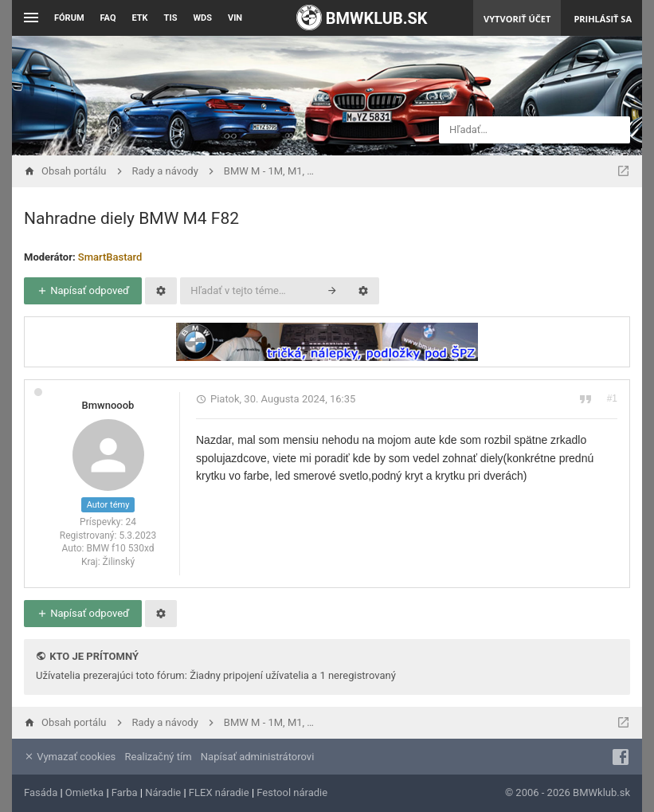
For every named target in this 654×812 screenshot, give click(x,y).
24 (131, 522)
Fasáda (41, 792)
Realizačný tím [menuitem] (159, 757)
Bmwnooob (108, 405)
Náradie (163, 792)
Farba (125, 792)
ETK (140, 18)
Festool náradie (292, 792)
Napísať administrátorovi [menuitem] (257, 757)
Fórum (69, 18)
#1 (612, 398)
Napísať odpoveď (83, 290)
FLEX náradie (219, 792)
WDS (202, 18)
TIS (171, 18)
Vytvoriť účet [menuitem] (517, 19)
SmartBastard (110, 257)
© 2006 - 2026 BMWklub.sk (568, 792)
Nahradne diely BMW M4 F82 (131, 218)
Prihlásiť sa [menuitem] (603, 19)
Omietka (84, 792)
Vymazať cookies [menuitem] (70, 757)
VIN (235, 18)
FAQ (108, 18)
